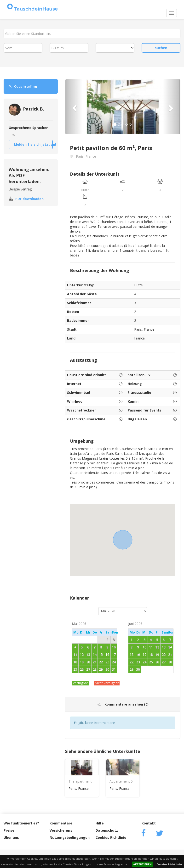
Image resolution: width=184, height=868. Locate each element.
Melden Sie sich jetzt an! (33, 144)
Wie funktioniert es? (21, 823)
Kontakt (149, 823)
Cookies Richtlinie (169, 864)
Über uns (11, 837)
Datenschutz (107, 830)
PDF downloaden (29, 199)
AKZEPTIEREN (142, 864)
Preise (9, 830)
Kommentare (61, 823)
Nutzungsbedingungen (70, 837)
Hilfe (100, 823)
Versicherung (61, 830)
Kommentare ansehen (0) (123, 704)
